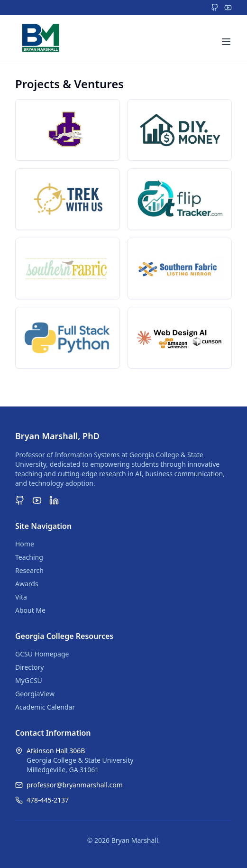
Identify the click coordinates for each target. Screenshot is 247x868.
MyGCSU (29, 680)
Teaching (29, 557)
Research (29, 570)
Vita (21, 597)
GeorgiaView (35, 694)
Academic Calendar (45, 707)
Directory (29, 667)
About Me (30, 610)
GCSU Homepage (42, 654)
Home (25, 544)
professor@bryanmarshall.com (75, 785)
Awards (27, 584)
